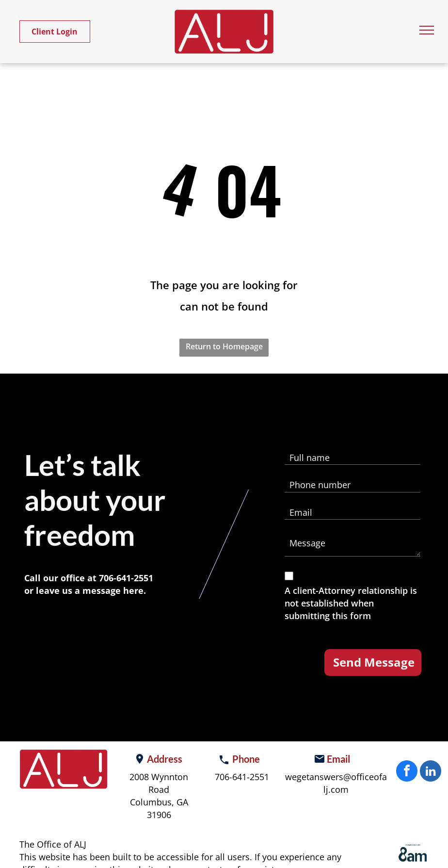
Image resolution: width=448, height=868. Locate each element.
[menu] (427, 30)
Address (165, 759)
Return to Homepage (224, 346)
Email (338, 759)
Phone (246, 759)
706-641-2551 (126, 578)
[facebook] (407, 772)
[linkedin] (431, 772)
